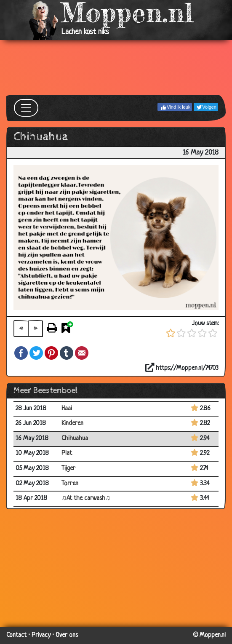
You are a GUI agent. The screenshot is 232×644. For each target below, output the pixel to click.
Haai (67, 409)
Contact (16, 635)
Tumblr (67, 353)
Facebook (21, 353)
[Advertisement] (116, 67)
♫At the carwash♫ (86, 498)
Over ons (67, 635)
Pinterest (51, 353)
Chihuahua (75, 439)
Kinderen (72, 424)
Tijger (68, 469)
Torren (70, 484)
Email (82, 353)
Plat (67, 453)
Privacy (41, 635)
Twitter (36, 353)
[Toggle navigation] (26, 108)
